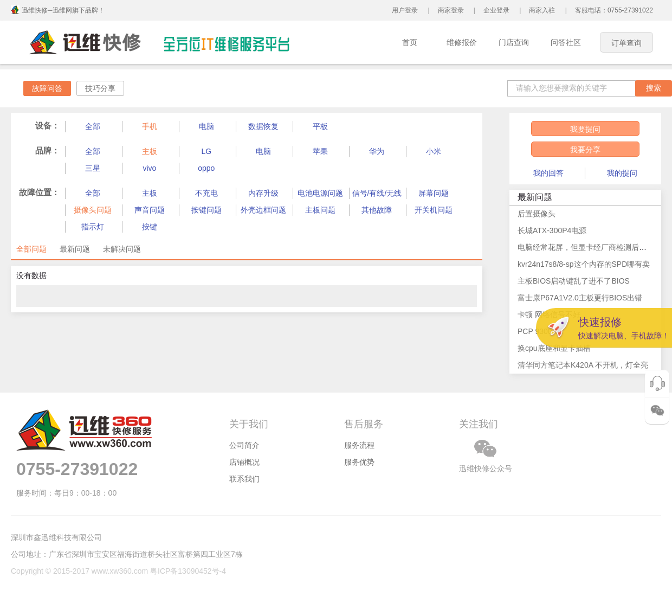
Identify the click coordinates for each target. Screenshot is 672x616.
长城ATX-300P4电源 (552, 230)
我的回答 (548, 173)
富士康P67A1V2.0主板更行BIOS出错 (580, 298)
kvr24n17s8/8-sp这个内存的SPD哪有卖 (584, 264)
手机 (150, 126)
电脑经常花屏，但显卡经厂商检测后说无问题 (593, 247)
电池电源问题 (320, 193)
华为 (377, 151)
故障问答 (47, 88)
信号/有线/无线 (377, 193)
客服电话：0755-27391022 (614, 10)
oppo (206, 168)
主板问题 (320, 210)
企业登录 (496, 10)
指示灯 (93, 227)
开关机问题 (434, 210)
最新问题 (75, 249)
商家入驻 (542, 10)
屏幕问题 (434, 193)
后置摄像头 (537, 214)
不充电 (206, 193)
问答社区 (566, 42)
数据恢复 (263, 126)
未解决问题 (122, 249)
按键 (150, 227)
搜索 (654, 88)
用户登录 (405, 10)
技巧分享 (100, 88)
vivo (149, 168)
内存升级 (263, 193)
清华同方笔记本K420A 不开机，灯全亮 (583, 365)
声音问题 (150, 210)
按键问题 (206, 210)
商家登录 (451, 10)
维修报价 (462, 42)
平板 (320, 126)
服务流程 (359, 445)
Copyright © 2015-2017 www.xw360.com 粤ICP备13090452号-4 (118, 571)
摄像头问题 (93, 210)
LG (206, 151)
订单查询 (626, 43)
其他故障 (377, 210)
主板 (150, 151)
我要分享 (585, 150)
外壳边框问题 (263, 210)
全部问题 (31, 249)
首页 (410, 42)
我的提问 (622, 173)
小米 (434, 151)
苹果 (320, 151)
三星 (93, 168)
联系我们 (244, 479)
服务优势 (359, 462)
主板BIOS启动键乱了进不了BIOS (574, 281)
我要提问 (585, 129)
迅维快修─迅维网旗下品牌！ (63, 10)
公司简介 (244, 445)
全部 (93, 126)
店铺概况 (244, 462)
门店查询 (514, 42)
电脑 (206, 126)
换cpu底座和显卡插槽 (554, 348)
